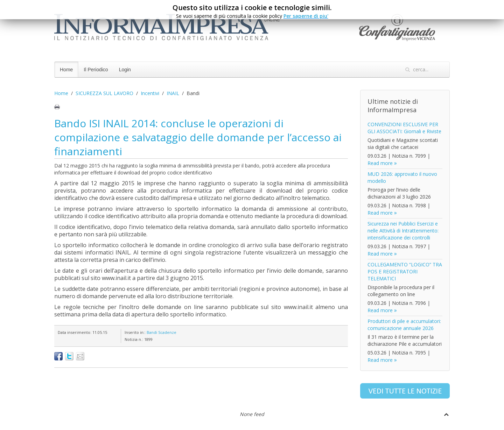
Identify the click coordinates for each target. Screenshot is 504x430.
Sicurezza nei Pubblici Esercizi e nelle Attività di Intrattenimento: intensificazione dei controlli (403, 231)
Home (66, 70)
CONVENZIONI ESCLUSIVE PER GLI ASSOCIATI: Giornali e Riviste (404, 128)
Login (125, 70)
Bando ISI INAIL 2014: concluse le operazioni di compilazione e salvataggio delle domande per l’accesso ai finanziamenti (198, 137)
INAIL (173, 93)
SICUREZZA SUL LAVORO (104, 93)
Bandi (152, 332)
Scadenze (167, 332)
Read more (380, 163)
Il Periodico (96, 70)
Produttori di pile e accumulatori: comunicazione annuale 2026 (404, 325)
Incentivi (150, 93)
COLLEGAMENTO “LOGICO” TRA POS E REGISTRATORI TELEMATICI (405, 271)
